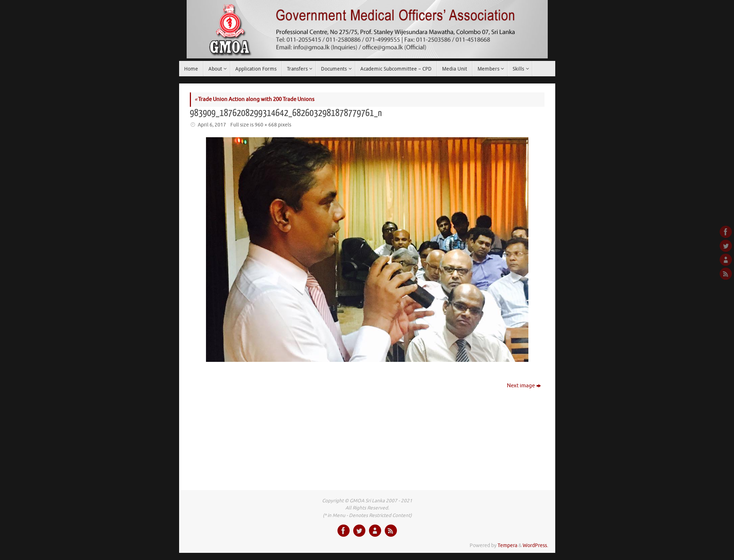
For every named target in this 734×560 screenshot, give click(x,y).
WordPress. (535, 545)
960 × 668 (266, 125)
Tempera (507, 545)
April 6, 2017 (212, 125)
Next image (524, 386)
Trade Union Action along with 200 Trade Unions (255, 99)
